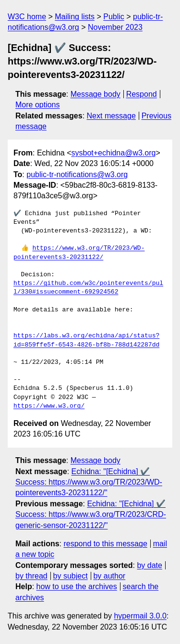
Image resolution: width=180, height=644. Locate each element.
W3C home (27, 17)
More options (38, 105)
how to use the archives (77, 586)
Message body (96, 94)
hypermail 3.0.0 (140, 616)
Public (114, 17)
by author (109, 576)
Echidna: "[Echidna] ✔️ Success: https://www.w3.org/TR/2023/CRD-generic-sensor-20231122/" (91, 515)
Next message (111, 116)
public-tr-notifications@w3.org (77, 174)
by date (149, 565)
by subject (71, 576)
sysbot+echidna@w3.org (114, 153)
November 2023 (115, 27)
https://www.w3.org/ (49, 406)
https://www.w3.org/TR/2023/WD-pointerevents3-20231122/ (79, 253)
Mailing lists (75, 17)
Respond (142, 94)
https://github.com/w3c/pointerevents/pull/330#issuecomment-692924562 (88, 288)
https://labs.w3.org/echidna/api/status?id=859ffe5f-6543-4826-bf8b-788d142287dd (86, 340)
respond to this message (105, 544)
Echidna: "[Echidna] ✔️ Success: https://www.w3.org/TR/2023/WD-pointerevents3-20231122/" (89, 482)
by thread (31, 576)
